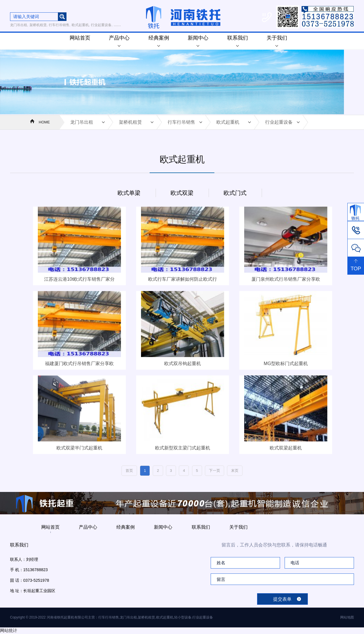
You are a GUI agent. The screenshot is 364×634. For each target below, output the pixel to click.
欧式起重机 (228, 122)
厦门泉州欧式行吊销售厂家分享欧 (286, 279)
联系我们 (238, 41)
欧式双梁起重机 (286, 448)
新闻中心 (198, 41)
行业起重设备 (279, 122)
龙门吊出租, (19, 25)
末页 (235, 471)
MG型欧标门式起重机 (286, 363)
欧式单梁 (129, 193)
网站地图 (347, 617)
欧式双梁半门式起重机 (79, 448)
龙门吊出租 (82, 122)
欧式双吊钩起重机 (183, 363)
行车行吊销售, (59, 25)
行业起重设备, (102, 25)
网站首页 (80, 38)
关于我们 (277, 41)
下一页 (215, 471)
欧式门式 (235, 193)
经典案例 (159, 41)
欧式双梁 (182, 193)
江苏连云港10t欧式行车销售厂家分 (79, 279)
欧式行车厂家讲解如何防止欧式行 (183, 279)
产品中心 (119, 41)
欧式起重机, (81, 25)
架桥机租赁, (39, 25)
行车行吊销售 (181, 122)
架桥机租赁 (130, 122)
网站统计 (9, 630)
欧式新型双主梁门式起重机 (183, 448)
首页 (129, 471)
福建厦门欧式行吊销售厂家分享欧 (79, 363)
